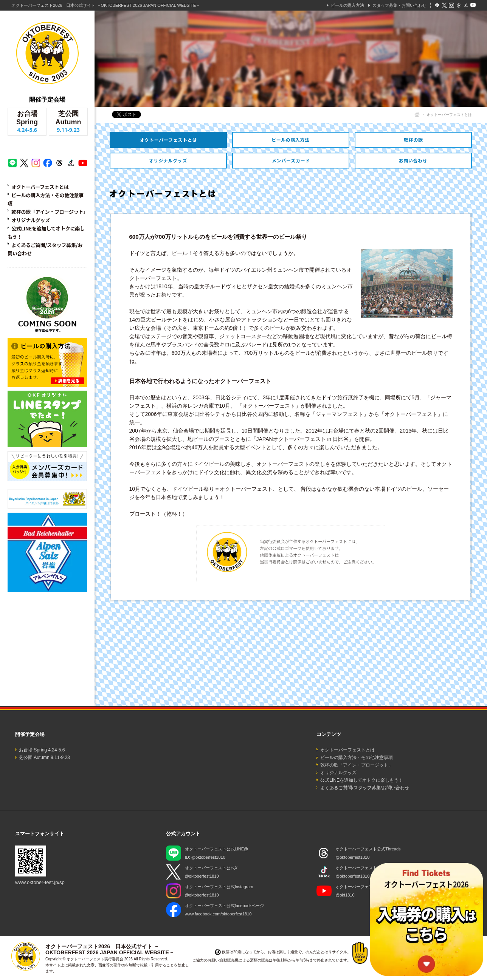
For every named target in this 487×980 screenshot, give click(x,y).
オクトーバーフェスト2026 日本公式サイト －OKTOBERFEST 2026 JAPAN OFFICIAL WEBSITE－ (106, 5)
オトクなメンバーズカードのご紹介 (291, 161)
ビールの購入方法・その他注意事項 (291, 140)
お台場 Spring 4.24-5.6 (42, 750)
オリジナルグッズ (31, 220)
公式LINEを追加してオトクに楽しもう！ (362, 780)
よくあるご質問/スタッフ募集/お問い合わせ (365, 788)
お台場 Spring (27, 122)
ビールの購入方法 (347, 5)
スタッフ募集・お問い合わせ (399, 5)
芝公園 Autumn (68, 122)
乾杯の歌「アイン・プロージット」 (50, 212)
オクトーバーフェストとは (40, 187)
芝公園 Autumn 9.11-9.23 (44, 757)
